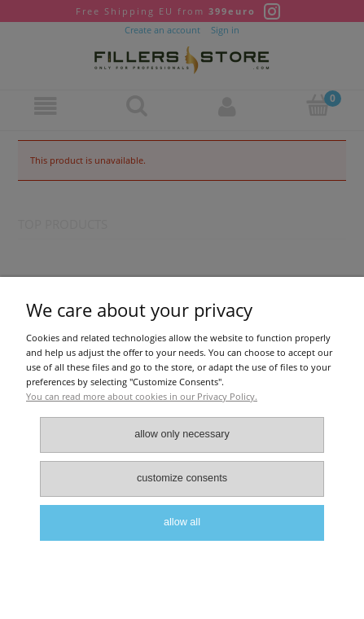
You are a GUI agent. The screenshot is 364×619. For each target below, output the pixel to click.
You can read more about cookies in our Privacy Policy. (142, 396)
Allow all (182, 522)
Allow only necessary (182, 434)
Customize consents (182, 478)
